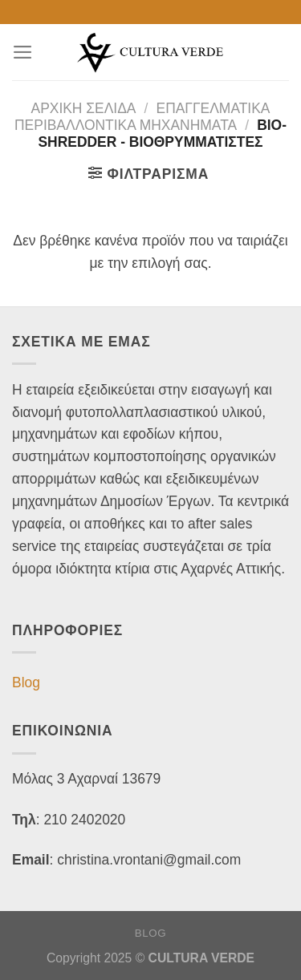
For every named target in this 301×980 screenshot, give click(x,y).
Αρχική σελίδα (84, 108)
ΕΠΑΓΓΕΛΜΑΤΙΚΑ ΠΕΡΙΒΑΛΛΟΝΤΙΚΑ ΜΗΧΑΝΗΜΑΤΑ (142, 117)
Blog (26, 682)
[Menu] (23, 52)
